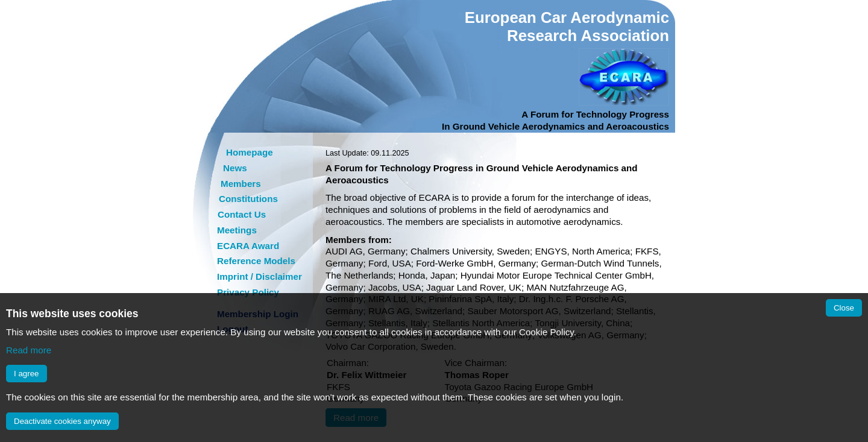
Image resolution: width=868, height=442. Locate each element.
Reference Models (256, 261)
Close (844, 308)
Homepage (250, 152)
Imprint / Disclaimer (259, 276)
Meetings (237, 230)
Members (241, 184)
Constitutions (248, 199)
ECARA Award (248, 246)
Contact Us (242, 214)
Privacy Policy (248, 292)
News (235, 168)
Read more (29, 350)
